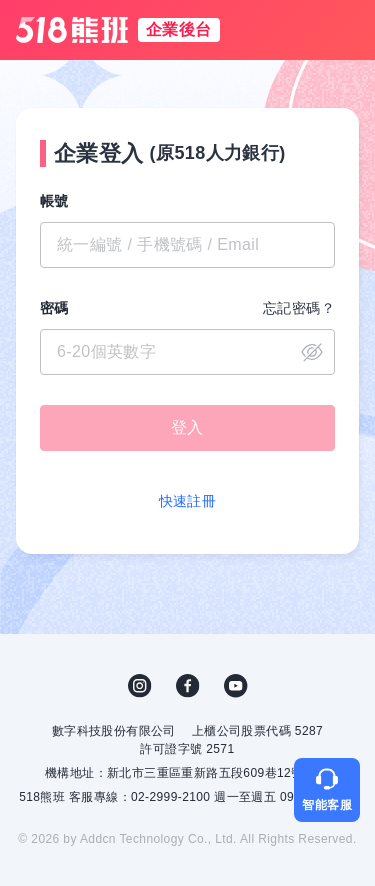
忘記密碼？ (299, 308)
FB (188, 686)
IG (140, 686)
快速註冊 (188, 501)
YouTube (236, 686)
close (312, 352)
